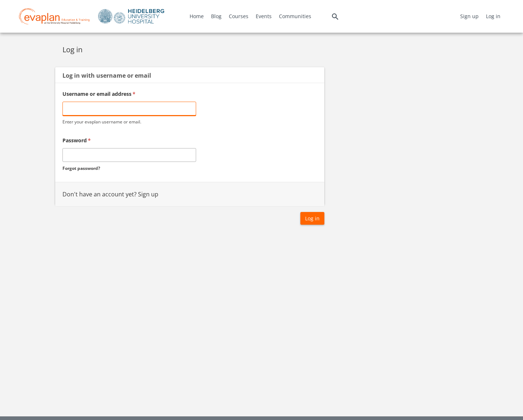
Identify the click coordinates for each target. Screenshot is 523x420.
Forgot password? (81, 168)
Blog (216, 16)
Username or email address (99, 94)
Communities (295, 16)
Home (197, 16)
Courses (239, 16)
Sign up (469, 16)
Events (264, 16)
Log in (493, 16)
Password (77, 140)
